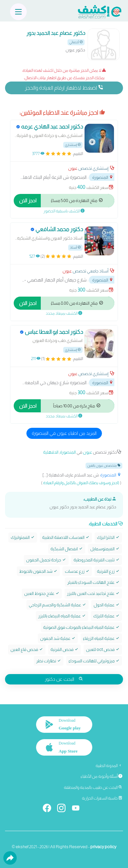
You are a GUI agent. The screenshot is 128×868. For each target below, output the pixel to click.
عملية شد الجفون (58, 638)
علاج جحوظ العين (42, 593)
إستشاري (73, 145)
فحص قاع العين (27, 649)
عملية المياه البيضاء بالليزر (62, 616)
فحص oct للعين (103, 649)
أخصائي (76, 42)
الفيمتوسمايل (105, 549)
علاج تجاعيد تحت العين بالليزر (93, 593)
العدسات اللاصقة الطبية (66, 537)
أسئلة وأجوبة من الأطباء (101, 776)
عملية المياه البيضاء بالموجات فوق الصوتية (81, 627)
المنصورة (103, 177)
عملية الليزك (106, 616)
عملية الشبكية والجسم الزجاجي (57, 605)
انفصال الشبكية (67, 549)
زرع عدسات (77, 571)
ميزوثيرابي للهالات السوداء (94, 661)
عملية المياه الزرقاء (101, 638)
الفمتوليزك (23, 537)
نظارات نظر (49, 661)
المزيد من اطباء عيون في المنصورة (64, 433)
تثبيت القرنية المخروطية (97, 560)
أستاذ (75, 247)
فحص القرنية (65, 649)
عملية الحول (107, 605)
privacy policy (103, 847)
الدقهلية (51, 452)
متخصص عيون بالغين (104, 466)
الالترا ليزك (108, 537)
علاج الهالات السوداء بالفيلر (93, 582)
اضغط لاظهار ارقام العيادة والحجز (64, 88)
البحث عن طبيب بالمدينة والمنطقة (93, 787)
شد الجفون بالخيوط (38, 571)
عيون (73, 168)
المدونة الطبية (109, 766)
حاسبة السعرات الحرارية (102, 798)
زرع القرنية (108, 571)
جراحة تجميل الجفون (46, 560)
